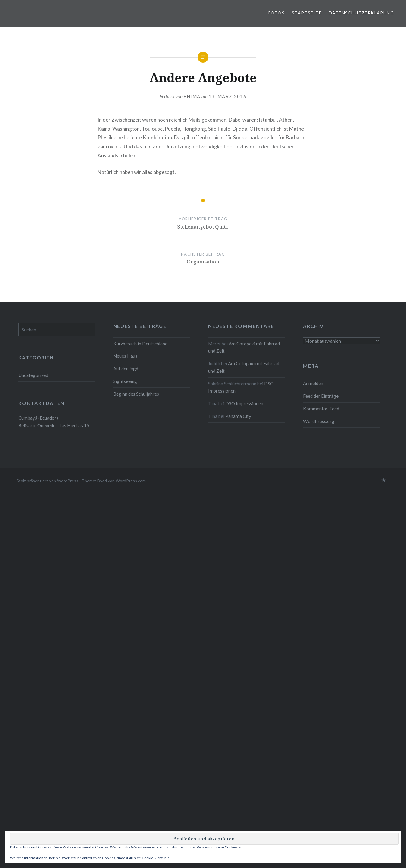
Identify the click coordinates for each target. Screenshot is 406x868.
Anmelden (313, 383)
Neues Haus (125, 356)
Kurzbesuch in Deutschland (140, 344)
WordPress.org (319, 421)
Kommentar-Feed (321, 409)
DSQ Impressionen (244, 403)
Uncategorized (33, 375)
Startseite (307, 13)
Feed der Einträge (321, 396)
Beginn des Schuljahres (136, 394)
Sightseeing (125, 381)
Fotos (276, 13)
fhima (192, 96)
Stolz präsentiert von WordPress (47, 481)
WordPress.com (131, 481)
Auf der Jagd (126, 369)
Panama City (238, 416)
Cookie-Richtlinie (156, 858)
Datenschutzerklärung (361, 13)
